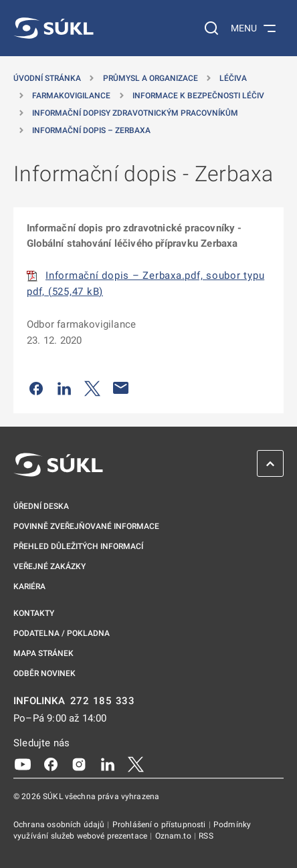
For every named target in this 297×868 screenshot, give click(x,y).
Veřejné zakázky (50, 566)
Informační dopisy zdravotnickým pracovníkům (135, 113)
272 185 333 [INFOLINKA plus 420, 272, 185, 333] (103, 701)
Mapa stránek (43, 653)
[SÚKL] (54, 28)
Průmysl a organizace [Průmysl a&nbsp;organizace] (151, 78)
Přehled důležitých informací (78, 546)
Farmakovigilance (71, 96)
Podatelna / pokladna (62, 633)
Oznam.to (174, 836)
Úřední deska (41, 506)
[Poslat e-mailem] (121, 388)
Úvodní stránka (47, 78)
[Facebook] (51, 764)
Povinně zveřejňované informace (86, 526)
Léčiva (233, 78)
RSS (206, 836)
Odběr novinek (44, 673)
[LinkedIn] (108, 764)
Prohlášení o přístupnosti (160, 825)
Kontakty (34, 613)
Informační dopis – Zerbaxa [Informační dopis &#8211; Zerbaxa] (91, 130)
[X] (136, 764)
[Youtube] (23, 764)
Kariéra (29, 586)
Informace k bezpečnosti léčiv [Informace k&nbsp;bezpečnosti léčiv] (198, 96)
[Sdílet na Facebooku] (36, 388)
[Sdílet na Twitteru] (92, 388)
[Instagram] (79, 764)
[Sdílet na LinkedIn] (64, 388)
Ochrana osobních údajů (60, 825)
